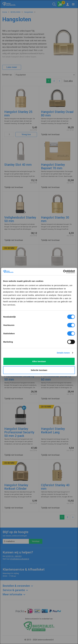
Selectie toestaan (39, 370)
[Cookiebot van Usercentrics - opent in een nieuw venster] (63, 272)
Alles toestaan (39, 361)
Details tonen (63, 353)
